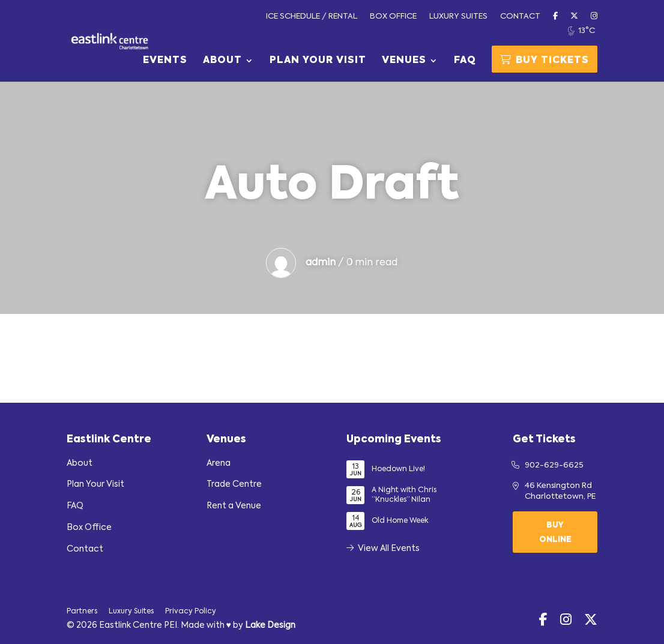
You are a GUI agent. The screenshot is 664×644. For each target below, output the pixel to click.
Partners (82, 612)
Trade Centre (234, 484)
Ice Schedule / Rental (312, 17)
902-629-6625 (554, 465)
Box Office (393, 17)
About (222, 61)
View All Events (383, 549)
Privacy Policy (191, 612)
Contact (520, 17)
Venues (404, 61)
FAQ (465, 61)
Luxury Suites (458, 17)
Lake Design (270, 625)
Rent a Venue (234, 506)
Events (165, 61)
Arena (219, 463)
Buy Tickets (545, 60)
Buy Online (555, 533)
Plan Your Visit (318, 61)
